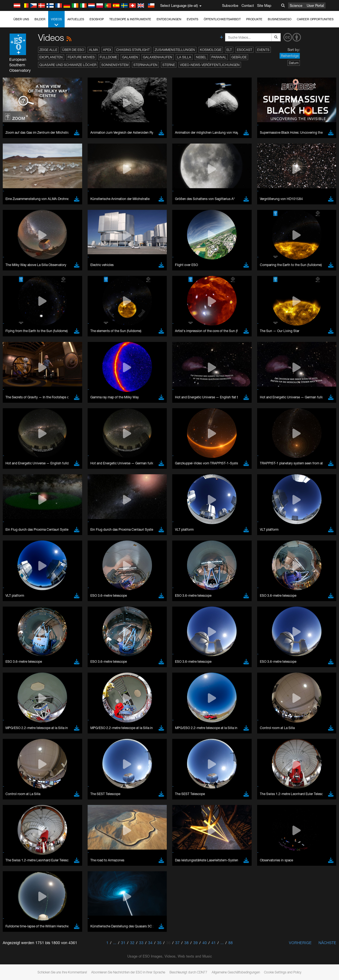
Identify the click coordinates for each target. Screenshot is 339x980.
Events (193, 19)
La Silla (184, 57)
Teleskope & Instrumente (130, 19)
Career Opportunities (315, 19)
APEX (107, 50)
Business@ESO (280, 19)
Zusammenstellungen (175, 50)
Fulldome (108, 57)
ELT (229, 50)
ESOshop (97, 19)
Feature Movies (81, 57)
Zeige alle (48, 50)
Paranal (219, 57)
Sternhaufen (145, 65)
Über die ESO (73, 50)
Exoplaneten (51, 57)
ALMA (94, 50)
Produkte (254, 19)
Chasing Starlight (133, 50)
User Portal (315, 5)
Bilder (40, 19)
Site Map (264, 5)
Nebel (201, 57)
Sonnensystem (115, 65)
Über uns (21, 19)
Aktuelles (76, 19)
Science (296, 5)
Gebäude (239, 57)
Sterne (169, 65)
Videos (56, 22)
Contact (248, 5)
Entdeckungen (169, 19)
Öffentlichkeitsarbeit (222, 19)
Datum (294, 63)
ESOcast (245, 50)
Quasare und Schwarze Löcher (68, 65)
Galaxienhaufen (158, 57)
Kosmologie (211, 50)
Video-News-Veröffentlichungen (210, 65)
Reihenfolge (290, 56)
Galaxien (130, 57)
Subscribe (230, 5)
